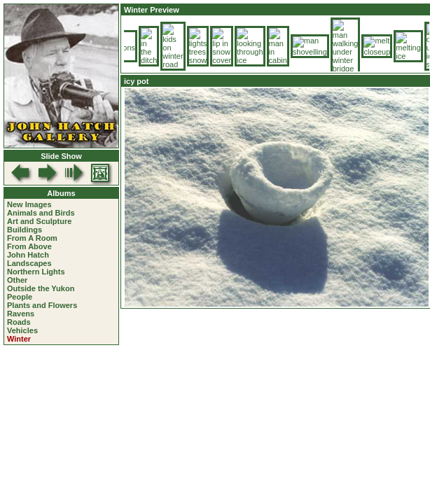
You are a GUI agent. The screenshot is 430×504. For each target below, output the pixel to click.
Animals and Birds (41, 213)
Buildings (25, 230)
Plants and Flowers (42, 305)
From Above (29, 246)
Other (17, 280)
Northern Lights (36, 272)
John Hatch (28, 255)
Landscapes (29, 263)
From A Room (32, 238)
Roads (19, 322)
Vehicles (22, 330)
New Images (29, 204)
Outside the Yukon (41, 288)
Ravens (21, 314)
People (20, 297)
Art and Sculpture (39, 221)
